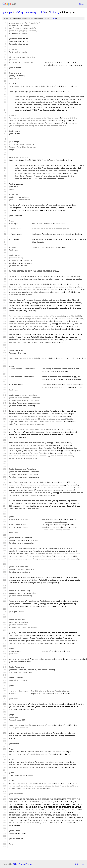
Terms (29, 864)
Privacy (22, 864)
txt (76, 864)
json (82, 864)
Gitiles (15, 864)
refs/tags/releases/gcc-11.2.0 (30, 12)
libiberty (55, 12)
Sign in (82, 4)
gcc (11, 12)
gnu (5, 12)
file (54, 18)
